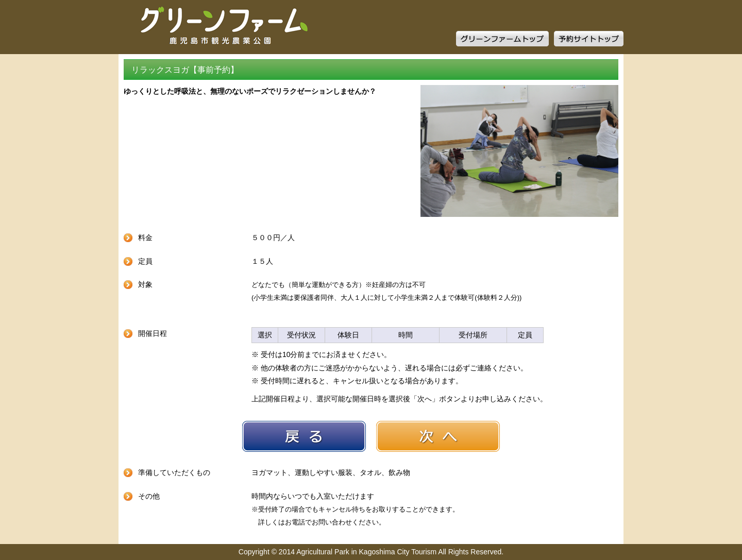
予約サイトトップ (589, 39)
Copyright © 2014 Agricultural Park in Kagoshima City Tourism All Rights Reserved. (371, 552)
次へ (438, 436)
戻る (304, 436)
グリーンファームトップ (502, 39)
